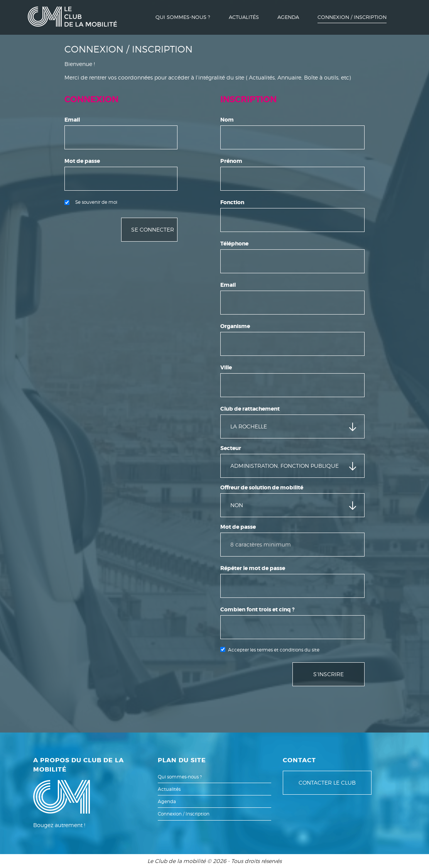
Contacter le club (327, 783)
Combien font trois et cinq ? (258, 609)
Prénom (231, 161)
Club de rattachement (250, 409)
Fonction (232, 202)
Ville (226, 367)
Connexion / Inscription (352, 17)
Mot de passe (82, 161)
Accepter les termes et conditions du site (274, 650)
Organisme (235, 326)
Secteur (231, 448)
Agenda (288, 17)
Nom (227, 120)
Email (72, 120)
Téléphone (234, 244)
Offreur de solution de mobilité (262, 487)
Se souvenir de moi (91, 202)
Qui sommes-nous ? (183, 17)
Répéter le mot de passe (253, 568)
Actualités (244, 17)
